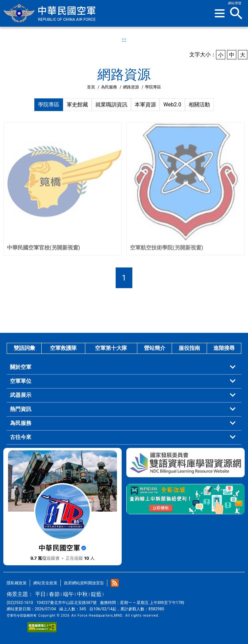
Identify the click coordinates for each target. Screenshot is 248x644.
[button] (220, 13)
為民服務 (109, 87)
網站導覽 (235, 3)
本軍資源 (145, 105)
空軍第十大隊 (111, 348)
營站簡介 (155, 348)
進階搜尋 (224, 348)
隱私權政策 (17, 583)
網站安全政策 (45, 583)
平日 (40, 594)
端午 (68, 594)
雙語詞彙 (24, 348)
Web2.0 (172, 105)
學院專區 (49, 105)
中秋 (82, 594)
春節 (54, 594)
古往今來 (21, 437)
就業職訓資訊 (111, 105)
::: (124, 40)
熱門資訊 (21, 409)
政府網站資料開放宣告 (84, 583)
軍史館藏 (77, 105)
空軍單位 (21, 381)
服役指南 (189, 348)
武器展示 (21, 395)
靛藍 (96, 594)
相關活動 (199, 105)
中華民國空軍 (50, 13)
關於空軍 (21, 367)
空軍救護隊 (63, 348)
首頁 (91, 87)
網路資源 (131, 87)
